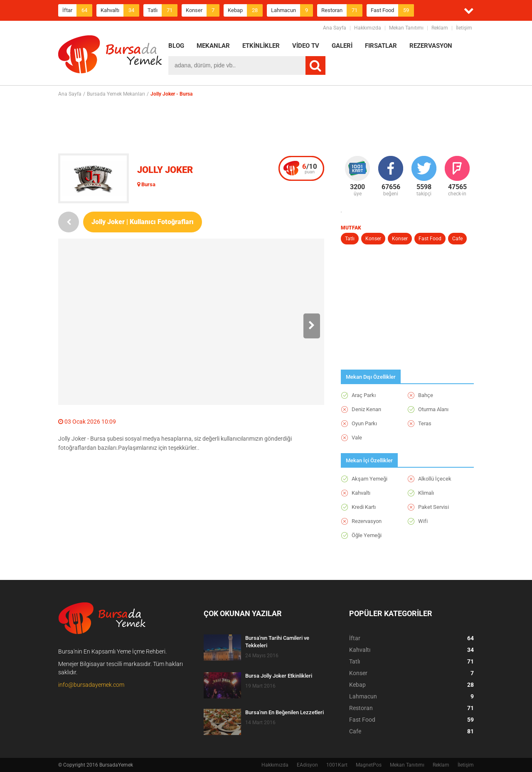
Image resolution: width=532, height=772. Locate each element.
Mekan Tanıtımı (406, 28)
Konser (203, 10)
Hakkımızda (368, 28)
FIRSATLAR (381, 46)
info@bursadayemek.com (91, 685)
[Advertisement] (266, 125)
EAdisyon (307, 765)
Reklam (440, 28)
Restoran (342, 10)
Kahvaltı (120, 10)
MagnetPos (369, 765)
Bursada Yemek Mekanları (116, 94)
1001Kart (337, 765)
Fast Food (392, 10)
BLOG (176, 46)
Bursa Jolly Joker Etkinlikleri (279, 676)
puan (310, 168)
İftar (77, 10)
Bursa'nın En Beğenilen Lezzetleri (284, 712)
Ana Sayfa (335, 28)
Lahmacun (292, 10)
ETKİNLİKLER (261, 46)
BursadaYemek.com (110, 56)
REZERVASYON (431, 46)
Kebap (245, 10)
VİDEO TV (306, 46)
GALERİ (342, 46)
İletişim (464, 28)
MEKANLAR (213, 46)
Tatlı (163, 10)
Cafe (457, 239)
